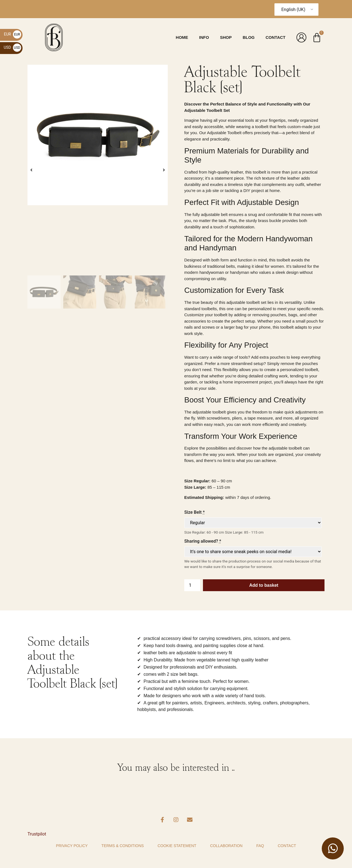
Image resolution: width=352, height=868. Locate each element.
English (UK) (293, 10)
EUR (13, 34)
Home (182, 37)
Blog (248, 37)
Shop (226, 37)
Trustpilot (37, 834)
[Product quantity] (192, 585)
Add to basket (264, 585)
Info (204, 37)
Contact (276, 37)
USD (12, 47)
